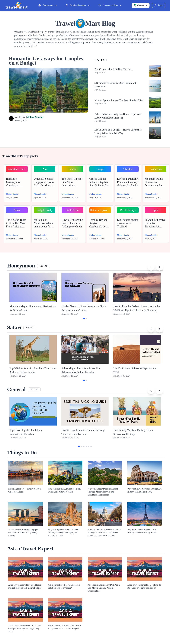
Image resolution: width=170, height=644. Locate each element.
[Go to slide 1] (84, 319)
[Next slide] (159, 267)
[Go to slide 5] (89, 447)
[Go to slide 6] (91, 447)
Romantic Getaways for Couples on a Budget (46, 61)
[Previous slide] (151, 267)
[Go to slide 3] (84, 447)
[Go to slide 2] (86, 319)
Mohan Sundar (35, 117)
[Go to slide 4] (86, 447)
